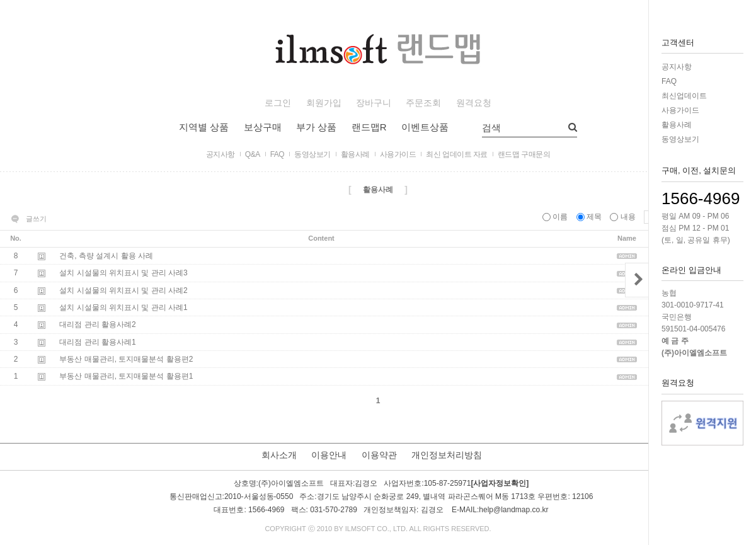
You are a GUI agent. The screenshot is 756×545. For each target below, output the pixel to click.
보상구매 (263, 127)
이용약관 (379, 455)
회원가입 (324, 103)
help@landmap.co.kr (513, 510)
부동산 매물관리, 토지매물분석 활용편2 (126, 359)
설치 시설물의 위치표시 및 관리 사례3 (123, 273)
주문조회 (423, 103)
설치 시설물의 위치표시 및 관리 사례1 (123, 307)
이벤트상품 (425, 127)
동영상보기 (680, 139)
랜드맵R (369, 127)
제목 (590, 217)
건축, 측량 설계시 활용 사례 (106, 256)
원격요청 (474, 103)
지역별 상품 (204, 127)
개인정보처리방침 (447, 455)
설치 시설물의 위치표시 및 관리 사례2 (123, 290)
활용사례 (677, 125)
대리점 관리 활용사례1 (97, 342)
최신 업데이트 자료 (457, 154)
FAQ (669, 81)
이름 (556, 217)
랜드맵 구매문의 (524, 154)
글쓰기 (36, 219)
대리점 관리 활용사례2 (97, 325)
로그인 (278, 103)
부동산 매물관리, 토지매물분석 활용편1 (126, 377)
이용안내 (329, 455)
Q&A (253, 154)
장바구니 (374, 103)
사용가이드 (680, 110)
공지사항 (677, 67)
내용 (624, 217)
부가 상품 (316, 127)
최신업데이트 (684, 96)
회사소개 (279, 455)
